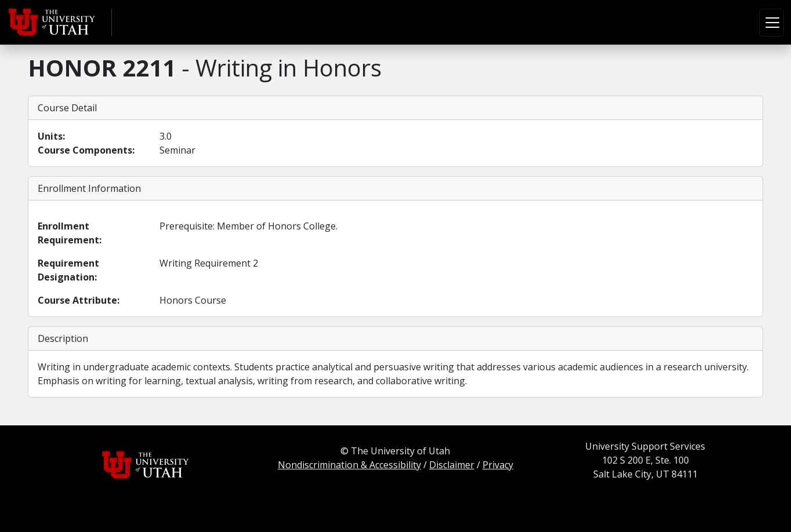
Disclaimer (452, 465)
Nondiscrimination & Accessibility (349, 465)
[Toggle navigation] (772, 23)
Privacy (498, 465)
